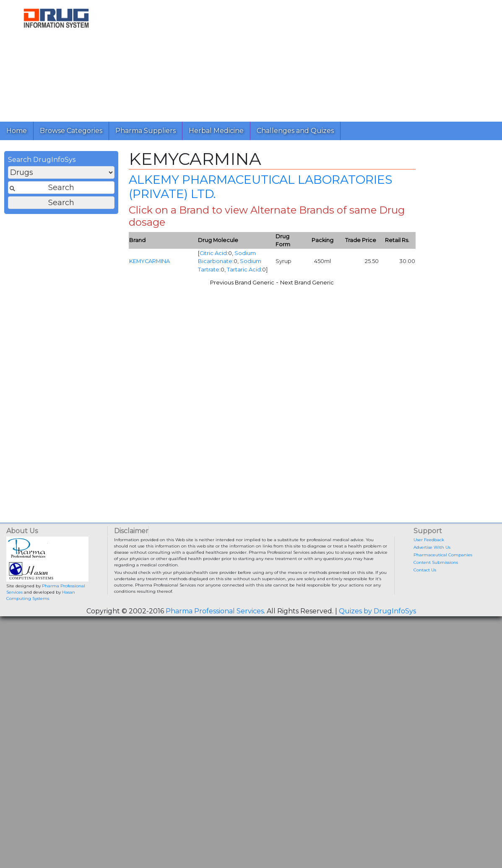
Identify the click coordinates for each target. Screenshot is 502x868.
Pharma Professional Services (215, 611)
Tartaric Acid (244, 270)
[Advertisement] (304, 59)
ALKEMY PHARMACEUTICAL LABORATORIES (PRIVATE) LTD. (260, 187)
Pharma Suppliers (146, 131)
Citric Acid (213, 253)
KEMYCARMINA (150, 261)
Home (17, 131)
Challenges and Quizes (295, 131)
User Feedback (429, 540)
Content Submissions (436, 562)
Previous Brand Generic (242, 283)
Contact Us (425, 570)
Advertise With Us (432, 547)
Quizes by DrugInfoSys (377, 611)
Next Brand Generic (307, 283)
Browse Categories (71, 131)
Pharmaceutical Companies (443, 555)
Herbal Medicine (216, 131)
